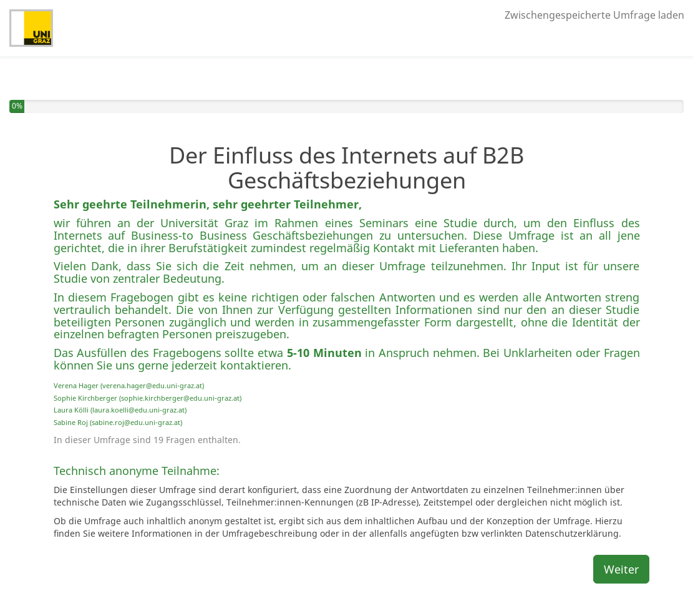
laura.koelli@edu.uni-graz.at (138, 410)
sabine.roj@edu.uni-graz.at (136, 422)
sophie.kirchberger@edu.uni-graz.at (180, 398)
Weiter (621, 569)
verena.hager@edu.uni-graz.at (152, 385)
